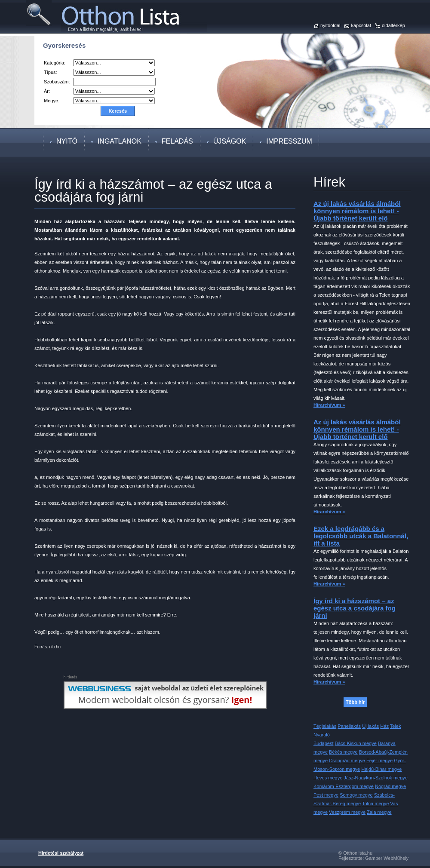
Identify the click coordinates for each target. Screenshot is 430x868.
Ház (384, 726)
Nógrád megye (390, 786)
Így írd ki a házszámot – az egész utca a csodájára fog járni (355, 608)
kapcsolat (361, 25)
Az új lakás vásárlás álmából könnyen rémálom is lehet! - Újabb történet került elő (357, 211)
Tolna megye (375, 804)
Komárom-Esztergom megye (344, 786)
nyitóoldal (330, 25)
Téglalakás (325, 726)
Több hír (355, 702)
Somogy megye (356, 795)
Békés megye (343, 752)
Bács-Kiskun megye (356, 743)
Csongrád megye (347, 761)
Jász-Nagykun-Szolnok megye (376, 778)
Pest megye (326, 795)
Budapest (323, 743)
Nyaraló (322, 735)
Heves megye (328, 778)
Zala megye (379, 812)
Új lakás (370, 726)
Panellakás (349, 726)
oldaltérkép (393, 25)
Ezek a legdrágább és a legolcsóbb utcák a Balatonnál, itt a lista (361, 536)
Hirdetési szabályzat (61, 853)
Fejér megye (379, 761)
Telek (396, 726)
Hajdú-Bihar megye (381, 769)
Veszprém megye (347, 812)
